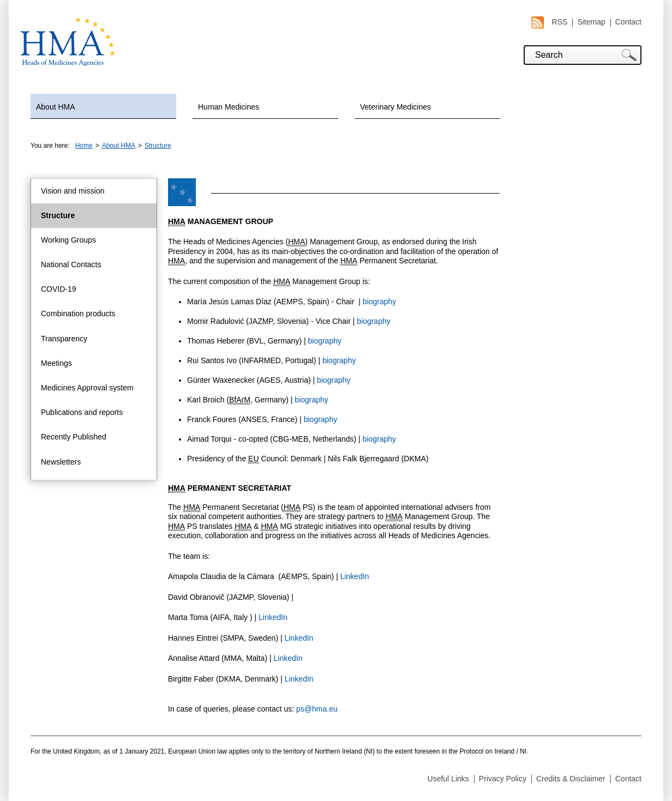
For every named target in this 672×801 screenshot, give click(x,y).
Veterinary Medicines (395, 107)
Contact (628, 22)
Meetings (56, 363)
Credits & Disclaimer (571, 779)
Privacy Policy (503, 779)
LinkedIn (355, 576)
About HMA (56, 107)
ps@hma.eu (317, 709)
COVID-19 (59, 289)
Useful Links (448, 779)
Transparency (64, 339)
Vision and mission (73, 191)
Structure (158, 146)
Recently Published (74, 437)
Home (84, 146)
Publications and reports (82, 412)
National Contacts (71, 264)
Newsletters (61, 462)
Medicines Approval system (87, 388)
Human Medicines (229, 107)
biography (380, 302)
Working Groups (68, 240)
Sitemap (591, 22)
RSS (550, 22)
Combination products (78, 314)
